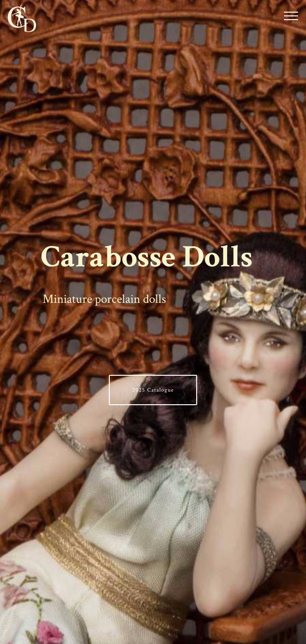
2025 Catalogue (153, 390)
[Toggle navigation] (291, 15)
